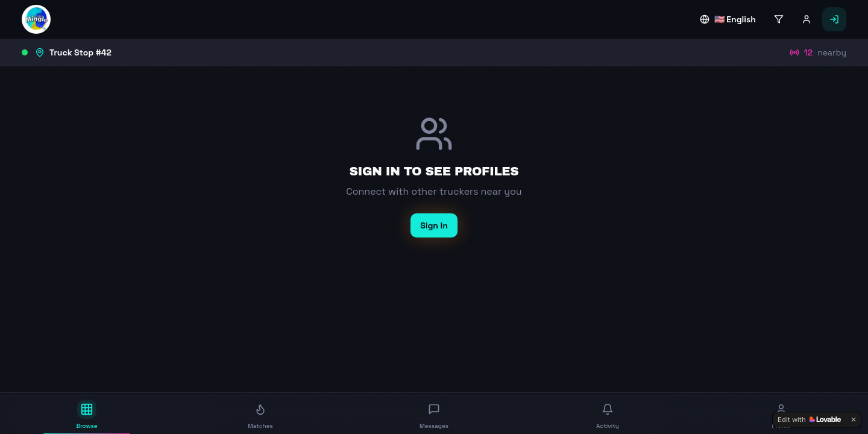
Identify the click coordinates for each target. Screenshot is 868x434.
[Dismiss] (854, 420)
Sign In (434, 225)
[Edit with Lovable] (809, 420)
